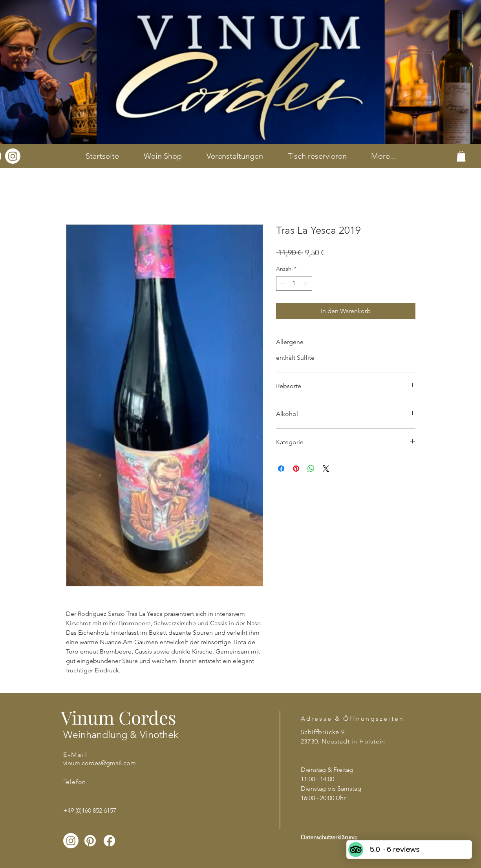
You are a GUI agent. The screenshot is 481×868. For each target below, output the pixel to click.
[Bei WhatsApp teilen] (311, 469)
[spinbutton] (294, 283)
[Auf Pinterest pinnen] (296, 469)
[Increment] (306, 283)
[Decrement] (282, 283)
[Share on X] (326, 469)
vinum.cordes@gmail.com (100, 763)
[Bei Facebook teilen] (281, 469)
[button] (461, 156)
